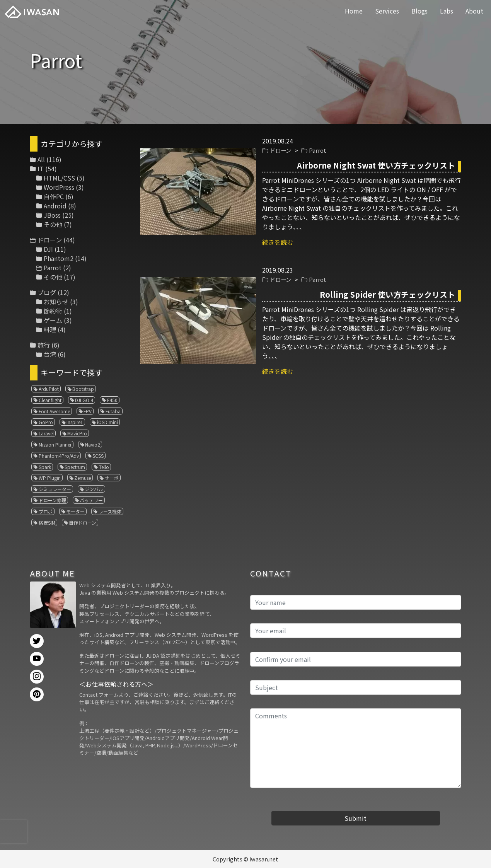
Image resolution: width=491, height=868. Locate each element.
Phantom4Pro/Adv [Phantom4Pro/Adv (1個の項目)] (59, 456)
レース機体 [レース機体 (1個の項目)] (110, 511)
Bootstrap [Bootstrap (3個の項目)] (83, 389)
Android (55, 206)
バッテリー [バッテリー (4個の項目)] (91, 500)
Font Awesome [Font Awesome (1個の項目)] (54, 411)
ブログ (47, 292)
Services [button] (387, 11)
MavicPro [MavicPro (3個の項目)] (77, 433)
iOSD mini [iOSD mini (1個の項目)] (107, 422)
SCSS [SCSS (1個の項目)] (98, 456)
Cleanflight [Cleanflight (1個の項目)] (50, 400)
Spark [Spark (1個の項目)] (45, 467)
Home (354, 11)
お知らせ (56, 302)
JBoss (52, 215)
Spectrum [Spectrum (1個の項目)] (75, 467)
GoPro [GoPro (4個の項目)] (46, 422)
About (474, 11)
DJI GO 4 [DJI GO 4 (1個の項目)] (84, 400)
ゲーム (53, 320)
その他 (53, 224)
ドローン (280, 150)
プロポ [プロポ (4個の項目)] (46, 511)
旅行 (44, 345)
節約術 (53, 311)
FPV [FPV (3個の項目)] (88, 411)
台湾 (50, 354)
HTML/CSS (59, 178)
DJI (48, 249)
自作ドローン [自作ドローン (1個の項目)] (83, 523)
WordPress (59, 187)
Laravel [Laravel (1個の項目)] (46, 433)
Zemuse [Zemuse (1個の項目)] (83, 478)
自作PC (54, 196)
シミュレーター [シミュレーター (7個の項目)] (55, 489)
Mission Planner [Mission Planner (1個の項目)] (55, 444)
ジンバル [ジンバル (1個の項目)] (94, 489)
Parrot (318, 150)
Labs (447, 11)
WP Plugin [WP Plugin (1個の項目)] (50, 478)
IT (41, 169)
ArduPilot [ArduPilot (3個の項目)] (49, 389)
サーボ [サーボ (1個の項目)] (112, 478)
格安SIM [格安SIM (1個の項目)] (47, 523)
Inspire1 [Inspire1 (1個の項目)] (75, 422)
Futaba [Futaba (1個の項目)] (113, 411)
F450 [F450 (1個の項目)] (112, 400)
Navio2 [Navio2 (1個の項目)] (93, 444)
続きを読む (278, 242)
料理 (50, 329)
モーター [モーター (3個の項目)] (75, 511)
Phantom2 (59, 258)
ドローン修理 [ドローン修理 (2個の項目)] (52, 500)
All (41, 159)
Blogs (419, 11)
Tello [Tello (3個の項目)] (104, 467)
